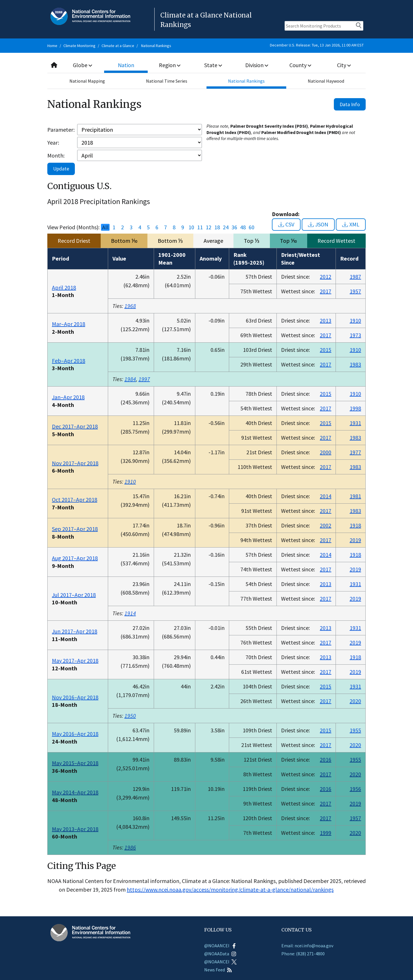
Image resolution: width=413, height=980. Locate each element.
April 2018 (64, 287)
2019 (355, 540)
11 (200, 227)
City (344, 65)
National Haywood (326, 81)
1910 (355, 320)
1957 (355, 291)
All (105, 227)
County (300, 65)
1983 (355, 364)
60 (252, 227)
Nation (126, 65)
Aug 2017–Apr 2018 (75, 558)
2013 (326, 320)
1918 (355, 525)
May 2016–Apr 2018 (75, 734)
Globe (82, 65)
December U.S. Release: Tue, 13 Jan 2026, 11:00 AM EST (317, 45)
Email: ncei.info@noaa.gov (307, 946)
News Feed (218, 970)
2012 (326, 276)
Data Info (350, 104)
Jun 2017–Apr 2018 (75, 631)
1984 (130, 379)
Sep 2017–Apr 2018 (75, 529)
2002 (326, 525)
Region (170, 65)
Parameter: (61, 130)
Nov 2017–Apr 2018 (75, 463)
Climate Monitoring (79, 46)
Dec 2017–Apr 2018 (75, 426)
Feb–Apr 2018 (69, 361)
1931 (355, 423)
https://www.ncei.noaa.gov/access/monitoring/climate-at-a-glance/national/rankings (230, 889)
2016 (326, 759)
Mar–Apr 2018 (69, 324)
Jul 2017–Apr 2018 (74, 595)
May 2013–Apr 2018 (75, 829)
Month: (56, 155)
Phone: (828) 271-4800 (303, 954)
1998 (355, 408)
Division (257, 65)
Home (52, 46)
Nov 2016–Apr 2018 (75, 697)
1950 (130, 716)
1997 (144, 379)
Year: (53, 142)
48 (243, 227)
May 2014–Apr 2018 (75, 792)
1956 (355, 789)
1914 (130, 613)
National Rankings (156, 46)
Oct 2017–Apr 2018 (75, 499)
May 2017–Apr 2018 (75, 660)
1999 (326, 833)
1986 (130, 847)
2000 (326, 452)
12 (209, 227)
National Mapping (87, 81)
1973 (355, 335)
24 (226, 227)
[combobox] (206, 65)
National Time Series (167, 81)
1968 (130, 306)
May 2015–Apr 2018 (75, 763)
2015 (326, 350)
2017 (326, 291)
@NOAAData (220, 954)
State (213, 65)
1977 (355, 452)
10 (191, 227)
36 (234, 227)
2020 (355, 701)
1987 (355, 276)
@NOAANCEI (220, 946)
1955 (355, 730)
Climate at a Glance (118, 46)
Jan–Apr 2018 (68, 397)
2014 (326, 496)
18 (217, 227)
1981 (355, 496)
